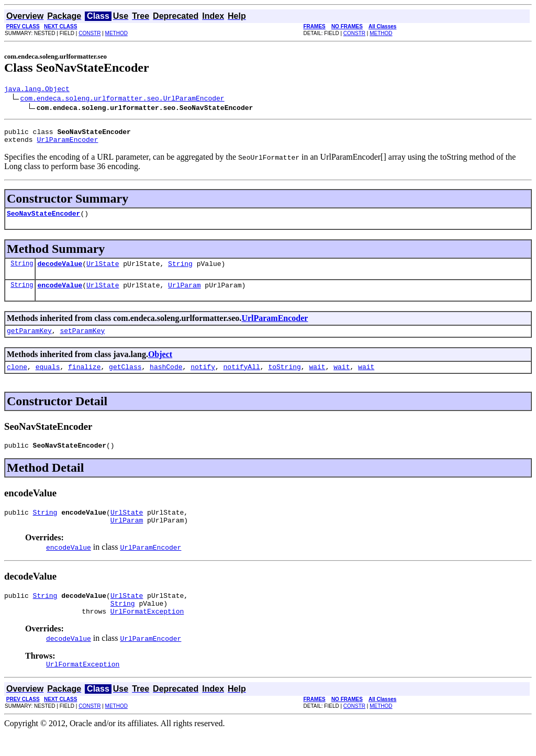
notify (203, 379)
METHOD (116, 33)
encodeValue (60, 294)
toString (284, 379)
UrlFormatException (147, 633)
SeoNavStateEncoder (43, 219)
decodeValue (60, 271)
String (22, 271)
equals (48, 379)
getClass (125, 379)
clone (17, 379)
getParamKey (29, 341)
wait (317, 379)
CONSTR (90, 33)
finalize (84, 379)
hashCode (166, 379)
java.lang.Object (37, 90)
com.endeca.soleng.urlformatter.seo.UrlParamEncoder (122, 99)
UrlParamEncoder (67, 144)
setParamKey (82, 341)
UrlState (103, 271)
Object (160, 365)
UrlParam (184, 294)
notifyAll (242, 379)
